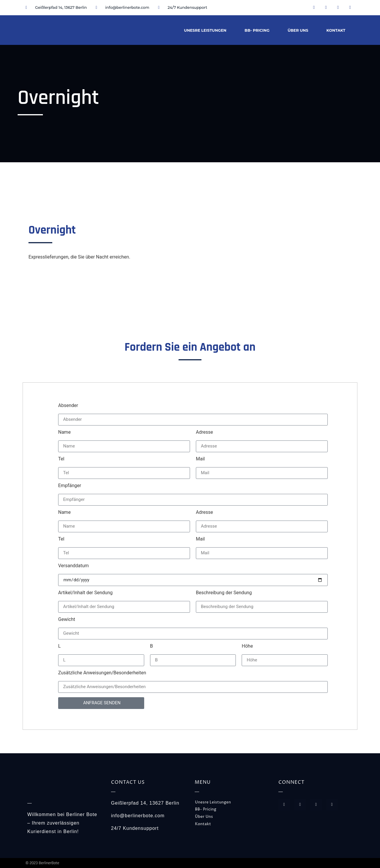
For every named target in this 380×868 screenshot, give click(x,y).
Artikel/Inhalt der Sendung (85, 593)
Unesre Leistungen (205, 30)
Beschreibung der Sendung (224, 593)
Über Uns (298, 30)
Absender (68, 406)
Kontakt (336, 30)
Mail (200, 459)
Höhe (247, 646)
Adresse (204, 432)
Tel (61, 459)
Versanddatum (73, 566)
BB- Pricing (257, 30)
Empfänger (70, 486)
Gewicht (67, 620)
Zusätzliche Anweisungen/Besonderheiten (102, 673)
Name (64, 432)
